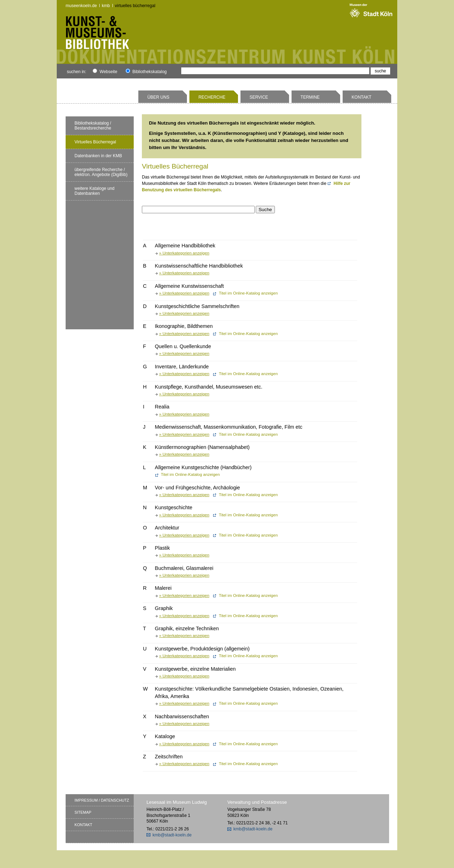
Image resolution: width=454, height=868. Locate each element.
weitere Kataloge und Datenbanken (95, 191)
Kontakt (361, 97)
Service (259, 97)
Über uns (158, 97)
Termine (310, 97)
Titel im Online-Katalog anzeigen (248, 293)
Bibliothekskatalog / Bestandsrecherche (93, 126)
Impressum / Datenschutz (102, 800)
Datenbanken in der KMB (98, 156)
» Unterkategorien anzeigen (184, 253)
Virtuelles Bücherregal (135, 6)
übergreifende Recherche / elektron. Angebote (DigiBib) (101, 172)
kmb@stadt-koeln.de (172, 835)
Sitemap (83, 812)
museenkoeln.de (81, 6)
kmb (106, 6)
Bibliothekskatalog (146, 72)
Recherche (212, 97)
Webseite (105, 72)
